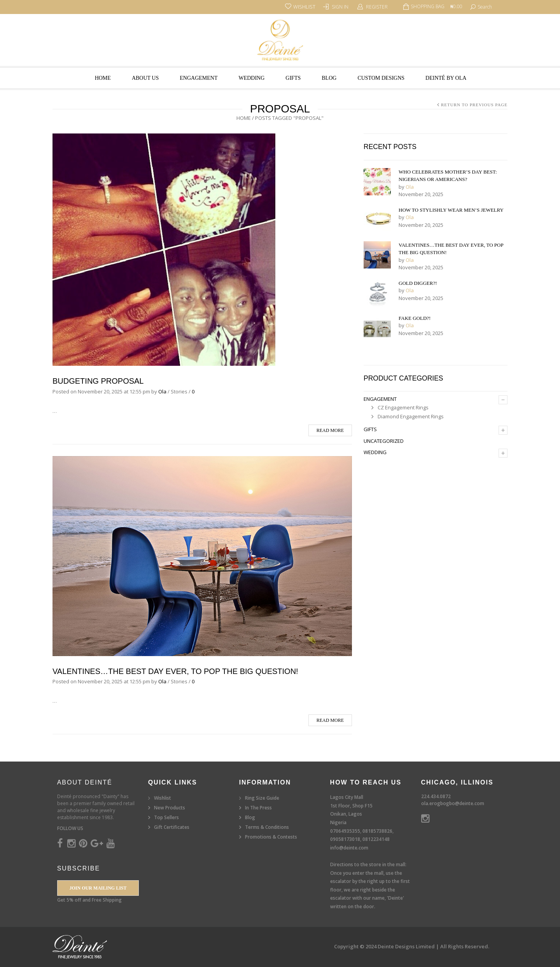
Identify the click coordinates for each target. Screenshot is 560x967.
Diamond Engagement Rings (411, 416)
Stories (179, 391)
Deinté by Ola (446, 78)
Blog (329, 78)
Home (103, 78)
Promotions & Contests (271, 837)
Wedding (251, 78)
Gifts (293, 78)
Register (377, 7)
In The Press (258, 808)
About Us (145, 78)
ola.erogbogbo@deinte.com (453, 803)
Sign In (340, 7)
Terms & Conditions (267, 827)
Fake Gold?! (415, 318)
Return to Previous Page (474, 105)
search (485, 7)
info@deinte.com (349, 848)
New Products (170, 808)
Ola (162, 391)
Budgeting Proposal (98, 381)
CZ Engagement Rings (403, 407)
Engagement (199, 78)
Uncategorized (384, 441)
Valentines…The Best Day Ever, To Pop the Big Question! (175, 671)
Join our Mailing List (98, 888)
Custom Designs (381, 78)
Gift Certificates (172, 827)
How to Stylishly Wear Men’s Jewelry (451, 210)
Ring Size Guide (262, 798)
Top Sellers (166, 817)
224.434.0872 (436, 796)
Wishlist (163, 798)
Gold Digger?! (418, 283)
